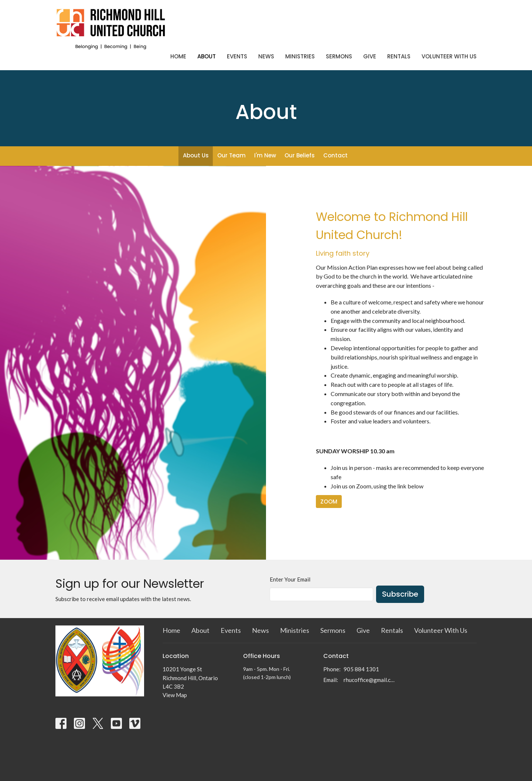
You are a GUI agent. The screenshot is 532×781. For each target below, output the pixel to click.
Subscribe (400, 594)
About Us (196, 155)
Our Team (231, 155)
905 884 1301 (361, 669)
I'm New (265, 155)
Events (237, 56)
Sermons (339, 56)
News (266, 56)
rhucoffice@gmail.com (370, 680)
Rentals (399, 56)
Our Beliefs (300, 155)
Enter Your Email (290, 579)
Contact (335, 155)
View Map (175, 695)
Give (370, 56)
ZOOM (329, 502)
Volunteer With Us (449, 56)
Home (178, 56)
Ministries (300, 56)
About (207, 56)
